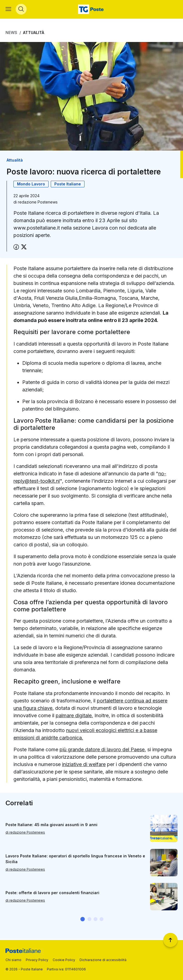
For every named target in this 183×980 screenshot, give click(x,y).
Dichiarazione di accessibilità (103, 960)
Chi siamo (13, 960)
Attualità (34, 34)
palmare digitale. (74, 717)
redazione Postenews (38, 203)
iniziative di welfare (84, 765)
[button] (83, 920)
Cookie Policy (64, 960)
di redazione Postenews (25, 833)
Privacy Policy (37, 960)
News (11, 34)
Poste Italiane (68, 185)
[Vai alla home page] (91, 10)
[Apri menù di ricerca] (21, 10)
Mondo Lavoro (31, 185)
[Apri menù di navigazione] (8, 10)
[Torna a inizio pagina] (170, 940)
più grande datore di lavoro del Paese (102, 751)
